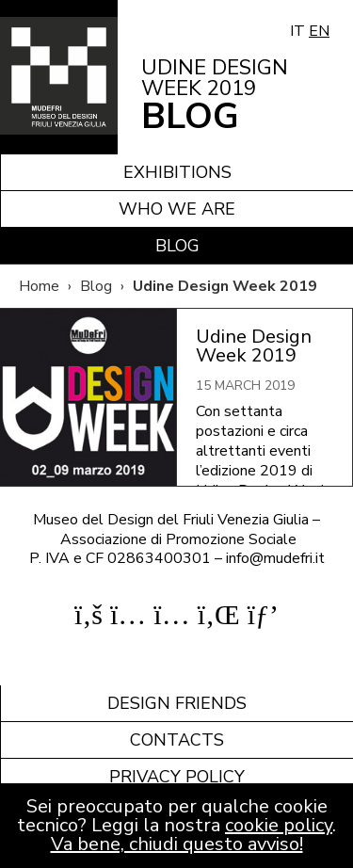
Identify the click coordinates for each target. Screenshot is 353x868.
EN (319, 31)
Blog (177, 246)
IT (297, 31)
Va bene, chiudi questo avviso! (177, 844)
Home (39, 286)
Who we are (177, 209)
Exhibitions (177, 172)
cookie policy (279, 825)
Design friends (177, 703)
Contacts (177, 740)
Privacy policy (177, 777)
